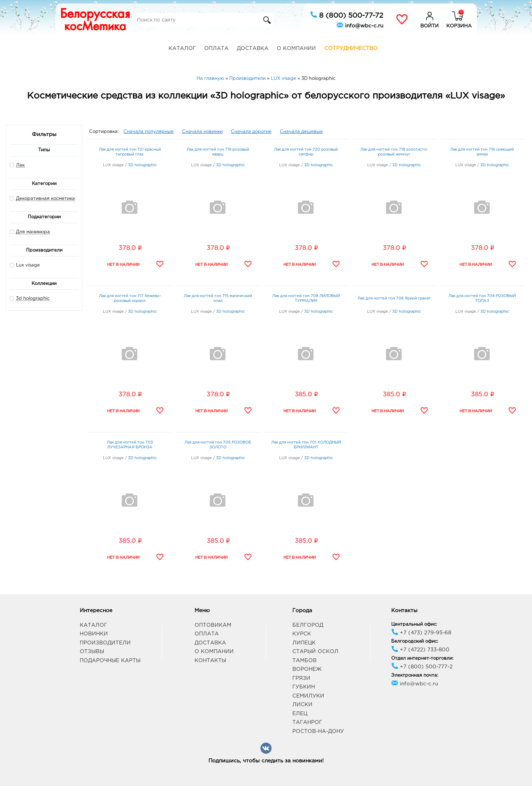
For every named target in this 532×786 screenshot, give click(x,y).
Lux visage (25, 265)
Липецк (304, 643)
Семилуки (308, 696)
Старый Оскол (315, 652)
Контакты (210, 661)
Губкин (304, 687)
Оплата (216, 48)
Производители (105, 643)
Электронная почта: (415, 675)
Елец (300, 714)
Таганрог (307, 722)
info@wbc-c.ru (360, 25)
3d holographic (33, 299)
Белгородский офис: (415, 641)
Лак (20, 165)
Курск (302, 634)
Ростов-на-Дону (318, 731)
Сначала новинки (202, 132)
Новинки (94, 634)
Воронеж (307, 669)
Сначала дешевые (301, 132)
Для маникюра (33, 232)
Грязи (301, 678)
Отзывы (92, 652)
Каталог (182, 48)
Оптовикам (213, 625)
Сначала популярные (149, 132)
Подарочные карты (110, 661)
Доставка (253, 48)
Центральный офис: (414, 624)
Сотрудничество (351, 48)
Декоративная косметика (45, 199)
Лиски (302, 705)
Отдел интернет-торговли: (422, 658)
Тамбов (304, 661)
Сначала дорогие (251, 132)
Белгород (308, 625)
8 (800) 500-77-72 (347, 15)
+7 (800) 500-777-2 (422, 667)
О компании (296, 48)
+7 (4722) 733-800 (420, 650)
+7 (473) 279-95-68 (421, 633)
